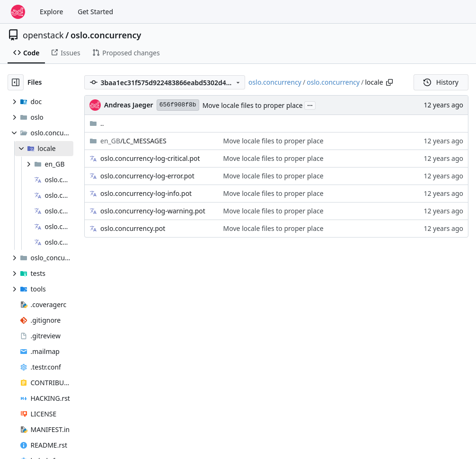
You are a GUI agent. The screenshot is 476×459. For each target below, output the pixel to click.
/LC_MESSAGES (133, 141)
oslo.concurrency (106, 35)
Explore (51, 12)
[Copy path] (389, 82)
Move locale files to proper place (253, 105)
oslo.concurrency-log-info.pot (146, 193)
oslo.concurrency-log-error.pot (147, 176)
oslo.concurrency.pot (133, 228)
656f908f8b (178, 105)
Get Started (95, 12)
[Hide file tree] (16, 82)
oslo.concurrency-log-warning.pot (153, 211)
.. (97, 123)
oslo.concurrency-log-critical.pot (150, 158)
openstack (43, 35)
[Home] (18, 12)
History (441, 82)
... (310, 105)
